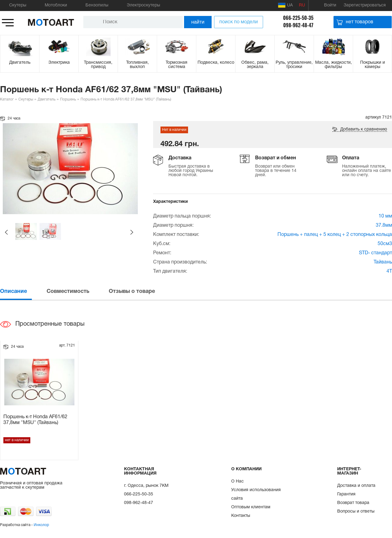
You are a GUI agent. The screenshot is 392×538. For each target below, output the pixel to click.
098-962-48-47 (298, 25)
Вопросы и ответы (356, 511)
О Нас (237, 481)
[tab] (23, 292)
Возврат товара (353, 503)
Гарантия (346, 494)
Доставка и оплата (356, 486)
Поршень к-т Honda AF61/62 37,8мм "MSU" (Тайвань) (35, 420)
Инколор (41, 525)
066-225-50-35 (298, 18)
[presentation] (23, 292)
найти (198, 22)
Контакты (241, 516)
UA (285, 5)
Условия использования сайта (256, 494)
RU (302, 5)
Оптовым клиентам (251, 507)
